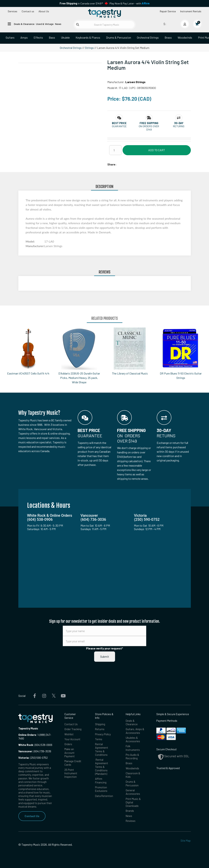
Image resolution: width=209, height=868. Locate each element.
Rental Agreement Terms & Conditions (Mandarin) (102, 767)
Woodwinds (185, 37)
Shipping (100, 724)
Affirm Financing (101, 780)
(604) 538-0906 (35, 745)
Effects (38, 37)
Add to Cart (157, 150)
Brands (130, 811)
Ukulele (65, 37)
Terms (99, 739)
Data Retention (104, 796)
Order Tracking (73, 729)
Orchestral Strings (148, 37)
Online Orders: (28, 735)
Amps (24, 37)
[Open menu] (9, 24)
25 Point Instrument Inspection (71, 773)
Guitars (10, 37)
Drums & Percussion (119, 37)
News (58, 24)
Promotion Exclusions (101, 789)
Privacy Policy (103, 734)
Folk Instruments (133, 748)
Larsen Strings (135, 82)
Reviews (131, 821)
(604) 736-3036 (35, 751)
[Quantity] (115, 150)
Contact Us (32, 816)
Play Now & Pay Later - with (130, 3)
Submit (105, 656)
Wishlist (69, 734)
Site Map (186, 841)
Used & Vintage (45, 24)
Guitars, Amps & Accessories (135, 731)
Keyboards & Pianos (88, 37)
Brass (168, 37)
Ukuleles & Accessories (133, 739)
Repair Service (168, 11)
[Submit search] (78, 25)
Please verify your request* (105, 648)
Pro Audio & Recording (132, 756)
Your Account (72, 739)
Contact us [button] (28, 11)
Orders (68, 744)
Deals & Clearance (24, 24)
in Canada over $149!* (81, 3)
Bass (52, 37)
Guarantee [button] (119, 126)
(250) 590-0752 (33, 758)
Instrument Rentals (191, 11)
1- (38, 735)
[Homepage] (104, 13)
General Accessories (133, 792)
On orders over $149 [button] (149, 128)
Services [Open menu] (12, 11)
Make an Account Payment (70, 753)
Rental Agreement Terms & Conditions (102, 749)
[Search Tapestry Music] (105, 25)
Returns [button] (179, 126)
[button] (119, 123)
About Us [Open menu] (44, 11)
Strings (89, 48)
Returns (100, 729)
